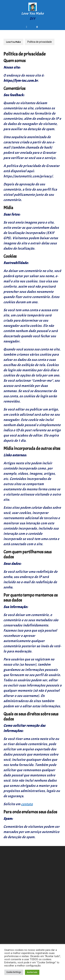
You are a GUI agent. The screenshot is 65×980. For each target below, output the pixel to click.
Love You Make (33, 13)
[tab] (27, 27)
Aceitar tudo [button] (32, 972)
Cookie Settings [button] (14, 972)
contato (27, 804)
